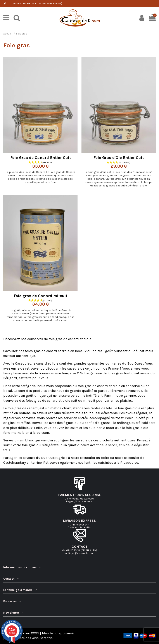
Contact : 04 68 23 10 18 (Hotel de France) (37, 3)
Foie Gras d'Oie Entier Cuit (119, 158)
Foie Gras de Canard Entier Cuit (41, 158)
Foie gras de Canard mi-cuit (41, 296)
